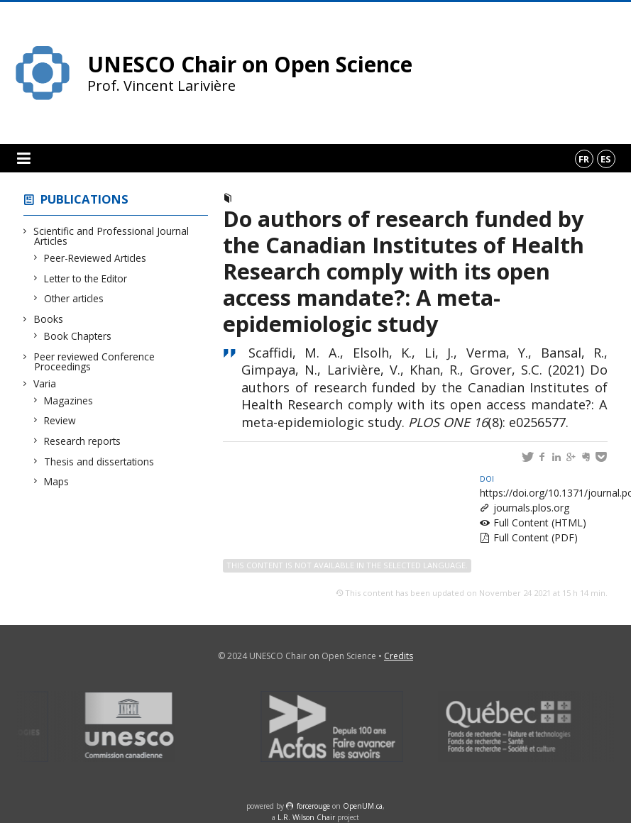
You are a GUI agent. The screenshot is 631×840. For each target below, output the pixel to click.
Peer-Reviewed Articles (95, 258)
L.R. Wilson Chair (306, 817)
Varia (45, 383)
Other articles (74, 298)
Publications (84, 199)
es (606, 159)
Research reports (83, 441)
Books (49, 319)
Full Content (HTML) (540, 523)
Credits (399, 656)
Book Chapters (78, 336)
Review (60, 420)
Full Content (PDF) (536, 537)
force (313, 806)
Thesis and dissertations (99, 462)
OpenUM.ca (363, 806)
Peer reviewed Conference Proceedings (94, 361)
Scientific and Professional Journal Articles (111, 236)
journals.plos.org (531, 508)
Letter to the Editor (86, 278)
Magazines (69, 400)
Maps (57, 481)
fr (584, 159)
